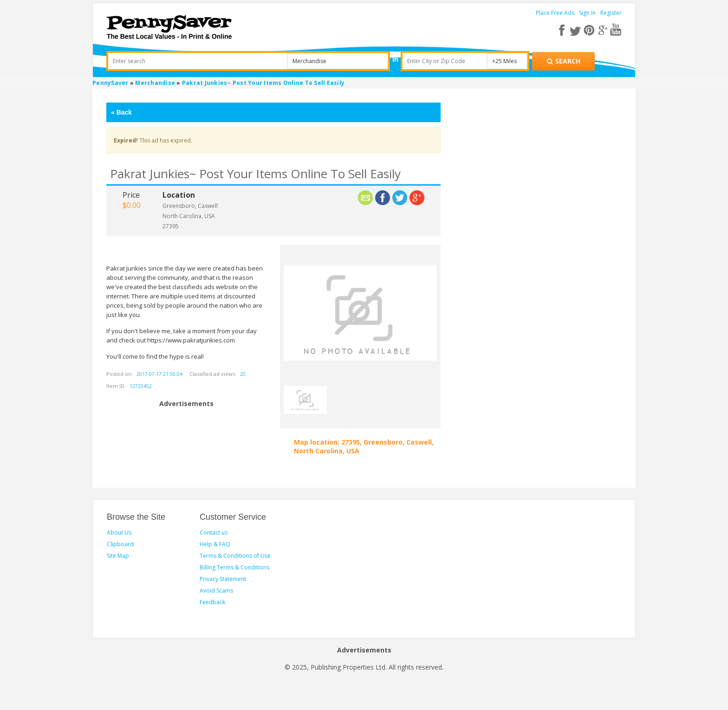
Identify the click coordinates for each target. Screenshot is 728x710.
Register (611, 13)
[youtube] (615, 30)
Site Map (118, 556)
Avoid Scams (216, 591)
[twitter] (578, 30)
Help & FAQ (215, 544)
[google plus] (603, 30)
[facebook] (565, 30)
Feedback (212, 602)
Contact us (214, 532)
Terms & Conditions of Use (235, 556)
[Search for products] (563, 61)
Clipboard (120, 544)
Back (121, 112)
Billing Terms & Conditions (234, 567)
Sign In (587, 13)
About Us (119, 532)
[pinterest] (590, 30)
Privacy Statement (223, 579)
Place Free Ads (555, 13)
